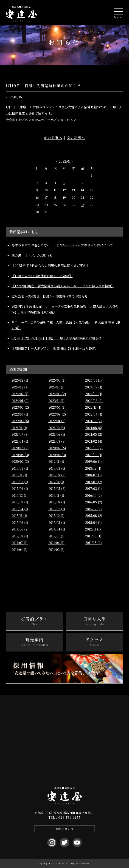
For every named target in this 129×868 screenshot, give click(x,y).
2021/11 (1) (19, 428)
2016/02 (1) (57, 509)
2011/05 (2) (93, 543)
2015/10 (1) (56, 516)
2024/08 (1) (94, 387)
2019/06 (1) (93, 461)
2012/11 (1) (93, 529)
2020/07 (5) (57, 448)
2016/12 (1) (20, 495)
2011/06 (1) (56, 543)
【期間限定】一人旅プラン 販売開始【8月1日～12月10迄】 (55, 348)
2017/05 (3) (57, 488)
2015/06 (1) (20, 522)
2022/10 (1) (20, 414)
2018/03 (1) (20, 482)
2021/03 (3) (57, 441)
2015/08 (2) (94, 516)
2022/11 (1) (93, 407)
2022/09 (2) (57, 414)
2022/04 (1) (94, 414)
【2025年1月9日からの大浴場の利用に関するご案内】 (50, 265)
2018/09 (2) (57, 475)
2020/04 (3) (57, 455)
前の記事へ (53, 138)
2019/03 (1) (57, 468)
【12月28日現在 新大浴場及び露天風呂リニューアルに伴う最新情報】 (63, 286)
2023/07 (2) (20, 407)
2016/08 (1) (57, 502)
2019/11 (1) (56, 461)
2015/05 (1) (57, 522)
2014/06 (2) (20, 529)
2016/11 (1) (56, 495)
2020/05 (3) (20, 455)
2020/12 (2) (20, 448)
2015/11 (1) (19, 516)
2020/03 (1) (94, 455)
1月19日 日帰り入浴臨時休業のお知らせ (43, 86)
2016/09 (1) (20, 502)
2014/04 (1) (57, 529)
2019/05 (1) (20, 468)
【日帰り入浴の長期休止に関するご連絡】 (42, 276)
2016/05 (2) (94, 502)
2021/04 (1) (20, 441)
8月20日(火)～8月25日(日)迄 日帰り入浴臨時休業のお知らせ (56, 338)
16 (37, 197)
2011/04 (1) (20, 550)
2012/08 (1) (20, 536)
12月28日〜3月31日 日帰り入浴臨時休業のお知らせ (50, 296)
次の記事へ (76, 138)
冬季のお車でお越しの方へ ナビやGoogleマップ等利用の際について (62, 245)
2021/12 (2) (93, 421)
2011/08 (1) (93, 536)
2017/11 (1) (56, 482)
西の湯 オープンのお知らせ (32, 255)
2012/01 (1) (56, 536)
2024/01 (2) (20, 401)
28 (82, 205)
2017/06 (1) (20, 488)
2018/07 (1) (93, 475)
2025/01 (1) (93, 380)
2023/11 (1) (56, 401)
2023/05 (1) (57, 407)
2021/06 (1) (57, 434)
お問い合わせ (65, 829)
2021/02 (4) (94, 441)
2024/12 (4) (20, 387)
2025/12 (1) (20, 380)
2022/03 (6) (20, 421)
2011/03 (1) (56, 550)
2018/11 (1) (19, 475)
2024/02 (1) (94, 394)
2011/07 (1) (20, 543)
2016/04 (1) (20, 509)
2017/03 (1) (93, 488)
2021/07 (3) (20, 434)
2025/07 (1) (57, 380)
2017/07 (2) (94, 482)
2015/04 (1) (93, 522)
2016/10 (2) (93, 495)
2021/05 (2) (94, 434)
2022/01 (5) (57, 421)
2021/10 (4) (57, 428)
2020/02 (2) (20, 461)
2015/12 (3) (93, 509)
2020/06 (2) (94, 448)
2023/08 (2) (94, 401)
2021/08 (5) (94, 428)
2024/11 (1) (56, 387)
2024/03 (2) (57, 394)
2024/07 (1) (20, 394)
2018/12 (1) (93, 468)
